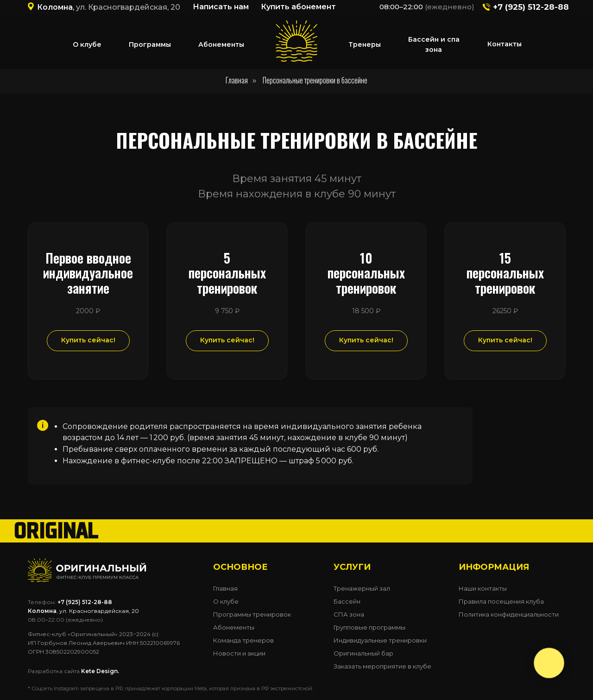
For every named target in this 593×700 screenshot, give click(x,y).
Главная (237, 80)
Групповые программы (369, 627)
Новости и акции (239, 653)
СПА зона (349, 614)
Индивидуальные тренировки (380, 640)
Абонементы (234, 627)
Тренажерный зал (362, 588)
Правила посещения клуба (501, 601)
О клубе (226, 601)
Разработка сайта (73, 671)
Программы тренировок (252, 614)
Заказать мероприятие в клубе (382, 666)
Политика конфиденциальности (509, 614)
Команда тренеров (243, 640)
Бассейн (347, 601)
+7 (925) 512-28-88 (531, 7)
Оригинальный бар (363, 653)
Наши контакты (483, 588)
